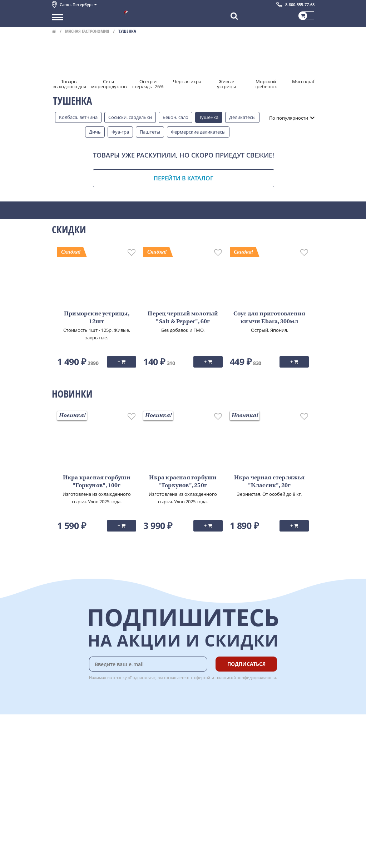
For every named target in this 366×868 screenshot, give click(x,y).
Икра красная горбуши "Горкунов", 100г (97, 482)
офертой (202, 677)
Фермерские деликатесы (198, 132)
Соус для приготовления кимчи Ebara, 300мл (269, 318)
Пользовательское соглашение (87, 781)
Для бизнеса (65, 850)
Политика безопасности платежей (90, 797)
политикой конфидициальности (246, 677)
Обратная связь (69, 757)
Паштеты (150, 132)
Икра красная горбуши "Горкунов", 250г (183, 482)
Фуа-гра (120, 132)
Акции (59, 773)
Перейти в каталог (184, 178)
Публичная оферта (73, 805)
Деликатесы (242, 117)
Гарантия (140, 757)
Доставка (140, 733)
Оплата (137, 741)
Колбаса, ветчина (78, 117)
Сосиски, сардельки (130, 117)
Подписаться (246, 664)
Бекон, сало (175, 117)
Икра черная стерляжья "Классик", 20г (269, 482)
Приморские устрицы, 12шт (97, 318)
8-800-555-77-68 (300, 4)
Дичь (95, 132)
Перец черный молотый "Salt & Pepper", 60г (183, 318)
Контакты (63, 749)
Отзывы (61, 813)
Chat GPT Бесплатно (207, 738)
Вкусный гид (143, 773)
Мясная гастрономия (87, 31)
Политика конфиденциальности (87, 789)
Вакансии (62, 858)
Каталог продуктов (73, 733)
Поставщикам (67, 842)
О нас (58, 741)
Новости (61, 765)
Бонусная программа (153, 749)
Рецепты (139, 765)
